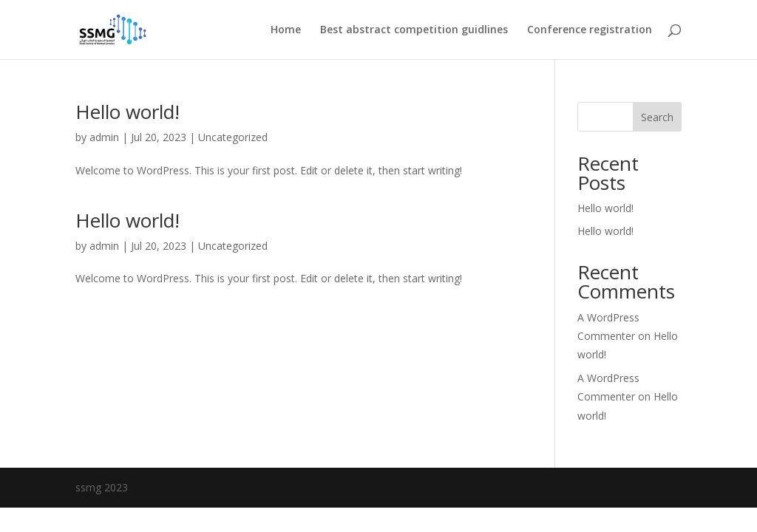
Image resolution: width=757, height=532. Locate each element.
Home (286, 30)
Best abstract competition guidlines (414, 30)
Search (657, 117)
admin (104, 137)
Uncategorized (233, 246)
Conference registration (590, 30)
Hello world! (128, 112)
